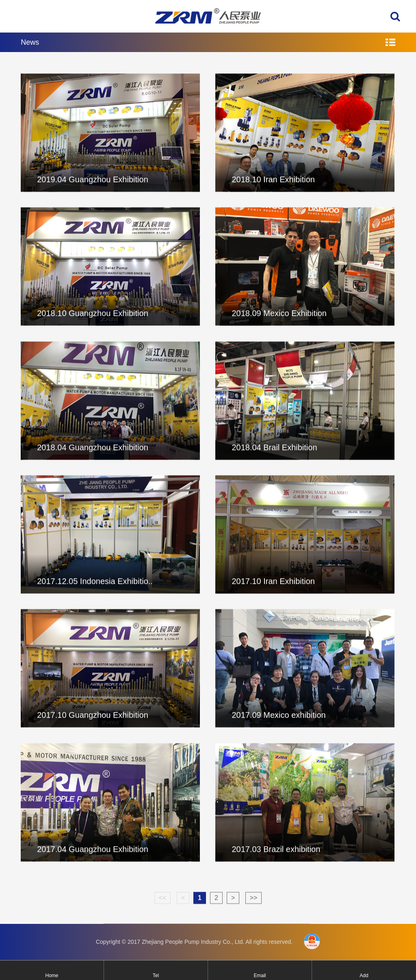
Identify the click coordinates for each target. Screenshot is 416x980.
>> (254, 904)
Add (364, 976)
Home (52, 976)
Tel (156, 976)
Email (260, 976)
